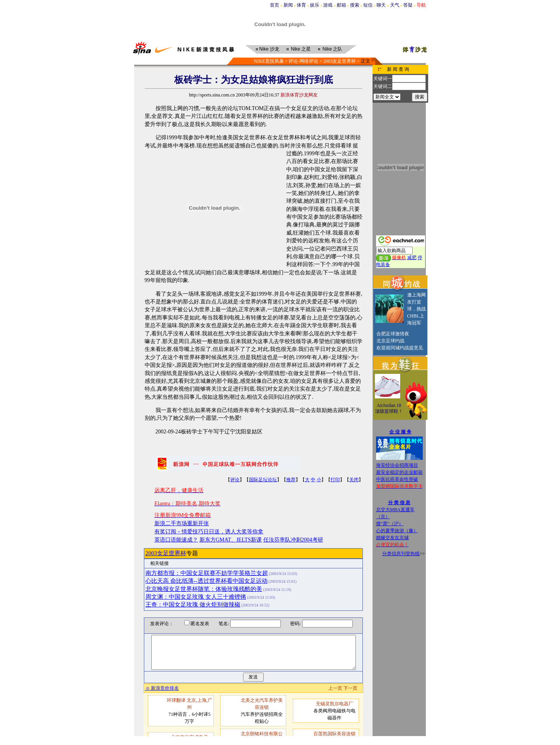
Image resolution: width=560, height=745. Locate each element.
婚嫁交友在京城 (392, 538)
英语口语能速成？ (176, 540)
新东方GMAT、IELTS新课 (231, 540)
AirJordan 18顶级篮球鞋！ (389, 408)
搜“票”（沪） (390, 524)
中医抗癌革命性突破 (397, 479)
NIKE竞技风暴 (269, 61)
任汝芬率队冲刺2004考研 (293, 540)
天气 (395, 5)
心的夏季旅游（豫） (397, 531)
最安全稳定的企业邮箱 (399, 472)
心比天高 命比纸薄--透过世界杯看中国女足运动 (206, 581)
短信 (368, 5)
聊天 (381, 5)
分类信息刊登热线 (401, 554)
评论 (235, 480)
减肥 (412, 258)
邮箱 (341, 5)
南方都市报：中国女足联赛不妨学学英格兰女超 (207, 573)
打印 (335, 480)
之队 (332, 49)
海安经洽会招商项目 (397, 465)
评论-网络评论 (303, 61)
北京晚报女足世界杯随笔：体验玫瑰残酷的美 (204, 589)
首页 (275, 5)
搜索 (355, 5)
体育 (301, 5)
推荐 (291, 480)
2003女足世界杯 (339, 61)
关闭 (354, 480)
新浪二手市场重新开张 (182, 523)
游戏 (328, 5)
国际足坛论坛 (263, 480)
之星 (301, 49)
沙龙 (269, 49)
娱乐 (315, 5)
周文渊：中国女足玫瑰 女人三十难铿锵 (196, 597)
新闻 (288, 5)
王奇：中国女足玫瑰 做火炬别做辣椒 (193, 605)
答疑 (408, 5)
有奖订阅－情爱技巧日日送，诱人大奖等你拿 (209, 532)
